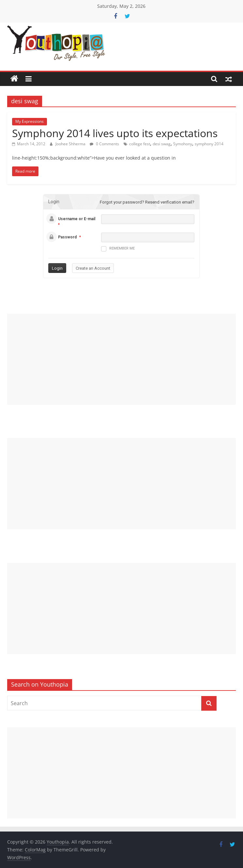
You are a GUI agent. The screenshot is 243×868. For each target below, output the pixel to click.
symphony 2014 (209, 144)
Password (67, 237)
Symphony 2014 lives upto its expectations (115, 133)
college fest (140, 144)
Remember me (118, 249)
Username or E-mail (77, 219)
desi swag (162, 144)
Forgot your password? (122, 202)
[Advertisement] (121, 359)
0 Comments (104, 144)
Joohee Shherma (71, 144)
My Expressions (30, 121)
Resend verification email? (170, 202)
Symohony (183, 144)
